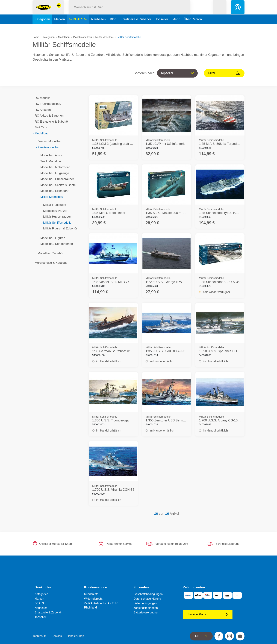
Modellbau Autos (50, 155)
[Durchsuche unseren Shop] (129, 11)
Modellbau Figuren (52, 238)
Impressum (39, 636)
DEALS (78, 27)
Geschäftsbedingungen (148, 594)
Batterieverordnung (146, 612)
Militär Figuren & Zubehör (59, 228)
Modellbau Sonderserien (56, 244)
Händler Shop (75, 636)
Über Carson (193, 27)
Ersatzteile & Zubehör (136, 27)
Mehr (176, 27)
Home (36, 37)
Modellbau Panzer (54, 211)
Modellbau (64, 37)
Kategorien (42, 27)
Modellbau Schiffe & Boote (57, 185)
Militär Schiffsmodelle (56, 223)
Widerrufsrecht (93, 599)
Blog (113, 27)
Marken (60, 27)
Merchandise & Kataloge (50, 263)
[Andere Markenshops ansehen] (59, 10)
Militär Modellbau (105, 37)
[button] (220, 11)
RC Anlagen (42, 110)
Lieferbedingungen (145, 603)
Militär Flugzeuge (54, 205)
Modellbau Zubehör (49, 253)
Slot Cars (40, 127)
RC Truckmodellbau (47, 104)
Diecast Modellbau (49, 141)
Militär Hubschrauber (56, 217)
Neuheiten (98, 27)
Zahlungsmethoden (146, 608)
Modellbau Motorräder (54, 167)
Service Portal (208, 614)
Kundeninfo (91, 594)
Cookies (57, 636)
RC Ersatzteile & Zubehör (51, 122)
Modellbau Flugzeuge (54, 173)
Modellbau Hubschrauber (56, 179)
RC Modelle (41, 98)
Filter (224, 73)
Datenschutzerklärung (147, 599)
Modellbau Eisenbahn (54, 191)
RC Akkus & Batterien (48, 116)
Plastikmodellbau (82, 37)
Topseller (162, 27)
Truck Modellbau (50, 161)
